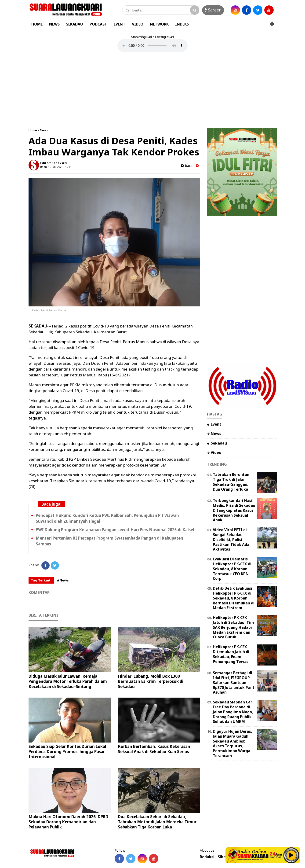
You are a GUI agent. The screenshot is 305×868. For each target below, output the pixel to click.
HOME (37, 24)
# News (214, 434)
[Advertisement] (152, 91)
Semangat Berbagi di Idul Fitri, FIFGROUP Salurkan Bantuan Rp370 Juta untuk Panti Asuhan (234, 682)
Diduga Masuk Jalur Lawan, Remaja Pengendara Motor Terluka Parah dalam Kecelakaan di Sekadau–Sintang (68, 681)
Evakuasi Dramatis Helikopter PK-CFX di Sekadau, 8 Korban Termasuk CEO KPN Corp (232, 569)
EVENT (120, 24)
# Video (214, 452)
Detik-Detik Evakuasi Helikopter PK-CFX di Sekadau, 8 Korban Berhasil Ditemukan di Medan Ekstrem (234, 598)
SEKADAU (75, 24)
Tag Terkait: (41, 580)
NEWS (54, 24)
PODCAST (98, 24)
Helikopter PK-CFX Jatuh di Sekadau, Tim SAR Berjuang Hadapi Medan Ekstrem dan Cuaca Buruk (233, 627)
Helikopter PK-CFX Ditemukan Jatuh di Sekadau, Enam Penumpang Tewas (231, 654)
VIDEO (138, 24)
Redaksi (207, 857)
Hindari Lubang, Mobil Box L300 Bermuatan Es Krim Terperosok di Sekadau (151, 681)
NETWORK (159, 24)
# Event (214, 424)
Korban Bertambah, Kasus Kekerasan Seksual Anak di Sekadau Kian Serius (154, 749)
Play (291, 855)
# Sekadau (217, 443)
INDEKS (182, 24)
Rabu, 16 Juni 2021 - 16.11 (56, 167)
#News (63, 580)
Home (33, 130)
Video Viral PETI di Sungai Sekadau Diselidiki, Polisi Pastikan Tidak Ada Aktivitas (231, 539)
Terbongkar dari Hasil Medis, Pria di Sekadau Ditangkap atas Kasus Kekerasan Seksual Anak (234, 510)
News (44, 130)
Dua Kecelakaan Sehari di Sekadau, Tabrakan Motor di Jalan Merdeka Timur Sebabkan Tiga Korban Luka (157, 822)
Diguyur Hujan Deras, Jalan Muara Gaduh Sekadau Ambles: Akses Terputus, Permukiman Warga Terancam (232, 743)
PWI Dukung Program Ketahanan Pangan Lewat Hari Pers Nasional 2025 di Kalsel (115, 530)
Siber (223, 857)
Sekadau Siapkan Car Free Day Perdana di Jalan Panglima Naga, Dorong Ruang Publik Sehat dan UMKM (233, 712)
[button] (272, 22)
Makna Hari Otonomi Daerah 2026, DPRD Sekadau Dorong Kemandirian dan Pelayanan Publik (68, 822)
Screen (213, 10)
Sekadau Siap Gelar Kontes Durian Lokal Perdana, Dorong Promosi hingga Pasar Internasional (67, 752)
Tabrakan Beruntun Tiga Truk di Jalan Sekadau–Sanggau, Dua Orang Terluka (231, 482)
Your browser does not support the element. (152, 46)
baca (187, 166)
